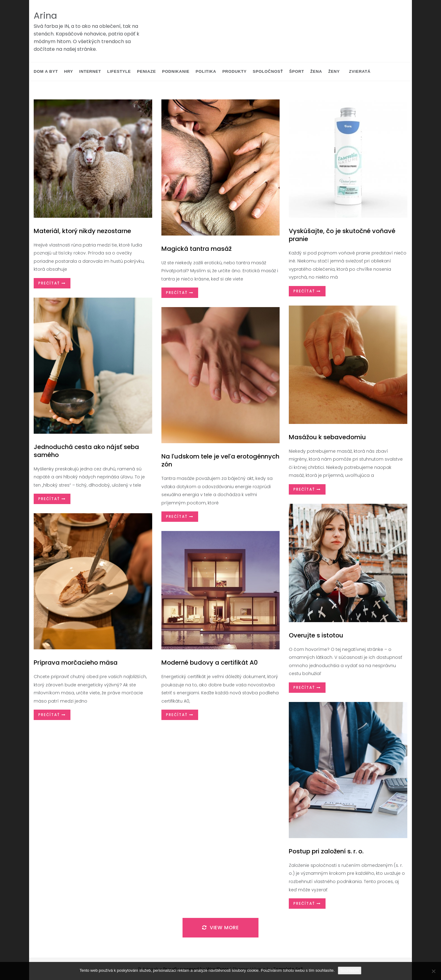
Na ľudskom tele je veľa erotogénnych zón (220, 460)
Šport (297, 71)
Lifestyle (119, 71)
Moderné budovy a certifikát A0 (210, 663)
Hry (68, 71)
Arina (45, 16)
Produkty (234, 71)
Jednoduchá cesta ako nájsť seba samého (86, 451)
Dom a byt (46, 71)
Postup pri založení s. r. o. (326, 851)
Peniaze (146, 71)
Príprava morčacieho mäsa (76, 663)
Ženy (334, 71)
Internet (90, 71)
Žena (316, 71)
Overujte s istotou (316, 635)
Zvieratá (360, 71)
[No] (433, 971)
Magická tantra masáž (196, 249)
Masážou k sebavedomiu (327, 437)
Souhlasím (350, 970)
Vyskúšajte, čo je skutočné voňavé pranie (342, 235)
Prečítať (52, 283)
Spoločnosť (268, 71)
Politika (206, 71)
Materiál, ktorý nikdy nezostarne (82, 231)
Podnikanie (176, 71)
